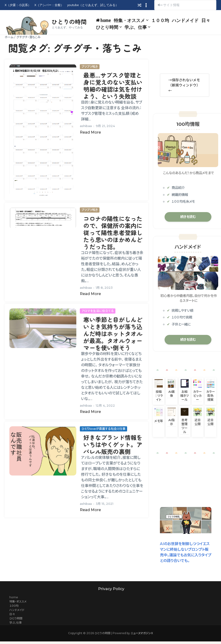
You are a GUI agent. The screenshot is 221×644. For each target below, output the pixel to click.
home (14, 597)
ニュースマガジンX (142, 633)
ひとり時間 (109, 27)
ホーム (9, 37)
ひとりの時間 (69, 22)
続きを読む (188, 217)
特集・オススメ (131, 20)
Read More (90, 132)
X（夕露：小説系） (18, 5)
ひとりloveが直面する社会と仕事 (103, 429)
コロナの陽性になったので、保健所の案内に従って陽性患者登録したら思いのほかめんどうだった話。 (113, 232)
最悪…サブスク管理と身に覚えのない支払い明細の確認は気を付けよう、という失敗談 (113, 86)
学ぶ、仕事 (137, 27)
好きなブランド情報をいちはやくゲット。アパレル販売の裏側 (113, 444)
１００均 (160, 20)
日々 (206, 20)
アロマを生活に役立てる (98, 311)
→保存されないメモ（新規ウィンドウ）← (184, 85)
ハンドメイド (185, 20)
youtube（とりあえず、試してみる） (93, 5)
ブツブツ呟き (90, 67)
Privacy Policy (111, 589)
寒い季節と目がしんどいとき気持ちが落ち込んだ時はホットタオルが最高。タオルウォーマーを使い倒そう (113, 333)
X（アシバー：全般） (49, 5)
